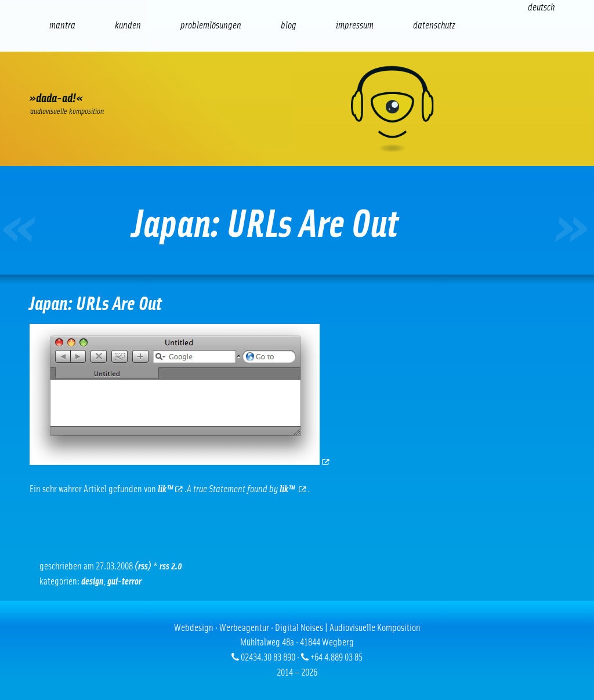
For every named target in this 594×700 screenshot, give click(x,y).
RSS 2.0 (171, 566)
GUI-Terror (124, 581)
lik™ (170, 489)
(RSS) (143, 566)
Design (92, 581)
